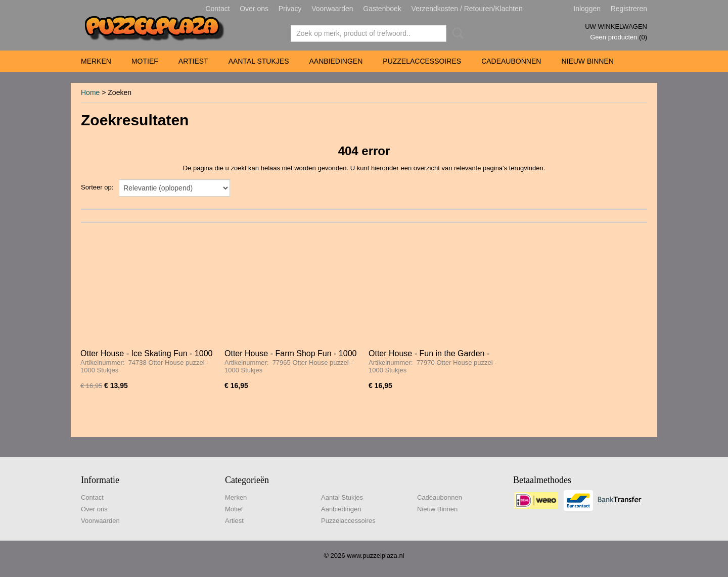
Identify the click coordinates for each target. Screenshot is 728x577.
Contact (217, 9)
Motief (145, 61)
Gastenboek (382, 9)
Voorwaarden (332, 9)
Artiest (193, 61)
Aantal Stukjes (259, 61)
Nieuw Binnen (587, 61)
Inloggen (587, 9)
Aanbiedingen (336, 61)
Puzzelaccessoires (422, 61)
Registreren (629, 9)
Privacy (290, 9)
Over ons (254, 9)
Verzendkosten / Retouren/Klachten (467, 9)
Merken (96, 61)
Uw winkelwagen (616, 27)
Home (90, 92)
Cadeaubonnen (511, 61)
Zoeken (456, 33)
